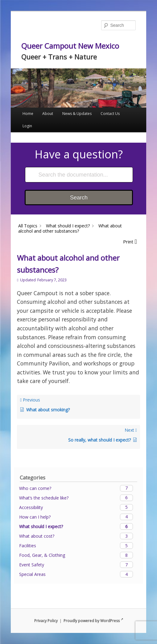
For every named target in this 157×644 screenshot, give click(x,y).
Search (79, 198)
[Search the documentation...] (79, 175)
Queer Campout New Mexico (70, 46)
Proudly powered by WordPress (93, 621)
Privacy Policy (46, 621)
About (48, 114)
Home (28, 114)
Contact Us (110, 114)
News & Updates (77, 114)
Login (27, 126)
